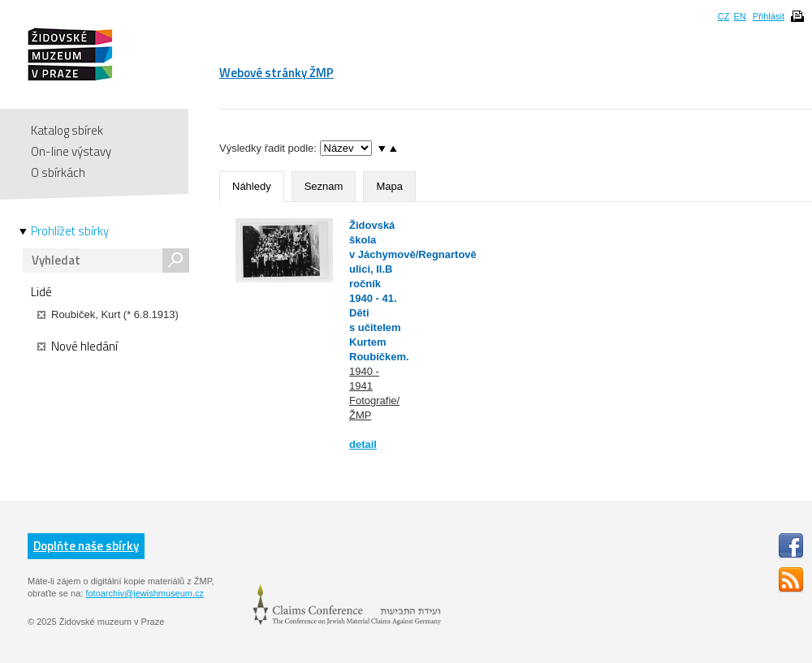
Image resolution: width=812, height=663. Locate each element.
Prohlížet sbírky (70, 231)
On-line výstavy (71, 151)
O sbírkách (58, 172)
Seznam (324, 186)
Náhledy (252, 186)
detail (363, 444)
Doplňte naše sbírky (86, 546)
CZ (724, 16)
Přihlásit (769, 16)
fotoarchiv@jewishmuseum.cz (145, 593)
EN (739, 16)
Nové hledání (78, 347)
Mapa (389, 186)
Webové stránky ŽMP (276, 73)
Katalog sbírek (67, 130)
